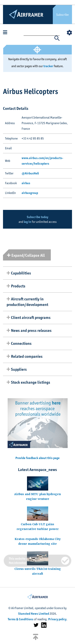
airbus (26, 183)
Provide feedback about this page (37, 458)
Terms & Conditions (21, 619)
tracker (48, 66)
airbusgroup (30, 193)
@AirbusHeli (30, 173)
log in (27, 222)
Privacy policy (57, 619)
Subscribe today (37, 217)
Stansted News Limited (34, 614)
